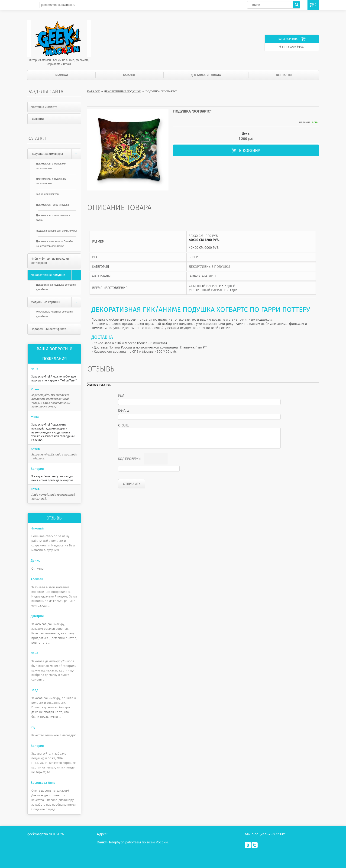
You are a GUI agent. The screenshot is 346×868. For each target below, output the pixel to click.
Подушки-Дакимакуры (56, 154)
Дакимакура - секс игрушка (52, 205)
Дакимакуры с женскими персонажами (51, 166)
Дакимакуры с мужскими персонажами (51, 181)
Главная (61, 75)
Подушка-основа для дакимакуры (56, 231)
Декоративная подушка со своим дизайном (56, 287)
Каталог (129, 75)
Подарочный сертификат (48, 329)
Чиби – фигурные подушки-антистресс (50, 261)
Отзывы (55, 518)
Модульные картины (56, 302)
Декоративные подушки (123, 91)
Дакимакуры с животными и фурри (53, 218)
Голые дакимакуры (48, 194)
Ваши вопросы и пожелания (55, 354)
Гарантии (37, 119)
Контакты (284, 75)
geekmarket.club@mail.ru (58, 5)
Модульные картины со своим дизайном (54, 314)
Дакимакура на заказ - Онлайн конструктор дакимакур (54, 244)
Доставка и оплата (206, 75)
